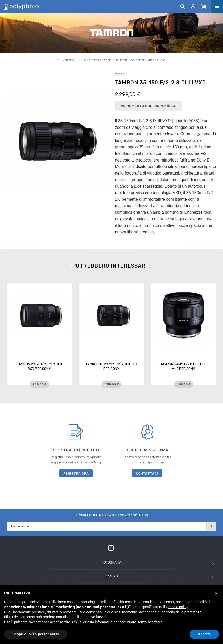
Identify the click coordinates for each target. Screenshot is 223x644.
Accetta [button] (204, 634)
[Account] (193, 6)
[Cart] (204, 6)
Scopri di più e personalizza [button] (36, 634)
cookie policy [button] (178, 607)
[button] (216, 593)
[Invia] (211, 526)
